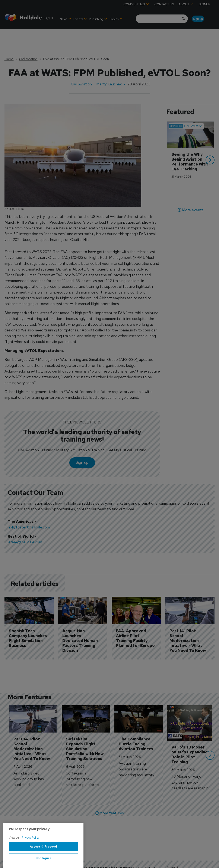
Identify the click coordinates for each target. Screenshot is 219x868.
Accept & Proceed (44, 861)
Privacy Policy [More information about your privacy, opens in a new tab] (31, 852)
